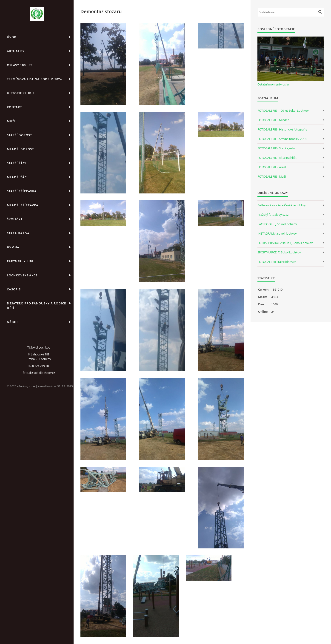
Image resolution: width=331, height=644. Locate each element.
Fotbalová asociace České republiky (282, 205)
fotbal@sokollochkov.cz (39, 373)
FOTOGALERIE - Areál (272, 167)
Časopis (14, 289)
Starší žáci (16, 163)
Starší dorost (19, 135)
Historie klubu (20, 93)
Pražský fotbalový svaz (273, 215)
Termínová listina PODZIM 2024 (34, 79)
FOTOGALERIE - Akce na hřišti (277, 158)
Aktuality (16, 51)
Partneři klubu (21, 261)
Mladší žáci (17, 177)
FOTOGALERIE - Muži (272, 176)
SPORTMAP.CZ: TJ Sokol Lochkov (279, 252)
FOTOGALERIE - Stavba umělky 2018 (282, 139)
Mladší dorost (20, 149)
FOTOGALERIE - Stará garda (276, 148)
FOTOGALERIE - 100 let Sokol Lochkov (283, 111)
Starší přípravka (22, 191)
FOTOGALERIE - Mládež (273, 120)
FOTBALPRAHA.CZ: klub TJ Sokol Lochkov (285, 243)
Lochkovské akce (22, 275)
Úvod (12, 37)
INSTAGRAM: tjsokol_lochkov (277, 233)
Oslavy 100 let (20, 65)
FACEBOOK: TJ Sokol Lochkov (277, 224)
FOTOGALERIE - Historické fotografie (282, 129)
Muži (11, 121)
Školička (15, 219)
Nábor (13, 322)
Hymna (13, 247)
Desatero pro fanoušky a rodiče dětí (36, 306)
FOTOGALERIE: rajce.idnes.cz (277, 262)
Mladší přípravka (23, 205)
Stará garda (18, 233)
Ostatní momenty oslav (274, 84)
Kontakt (14, 107)
